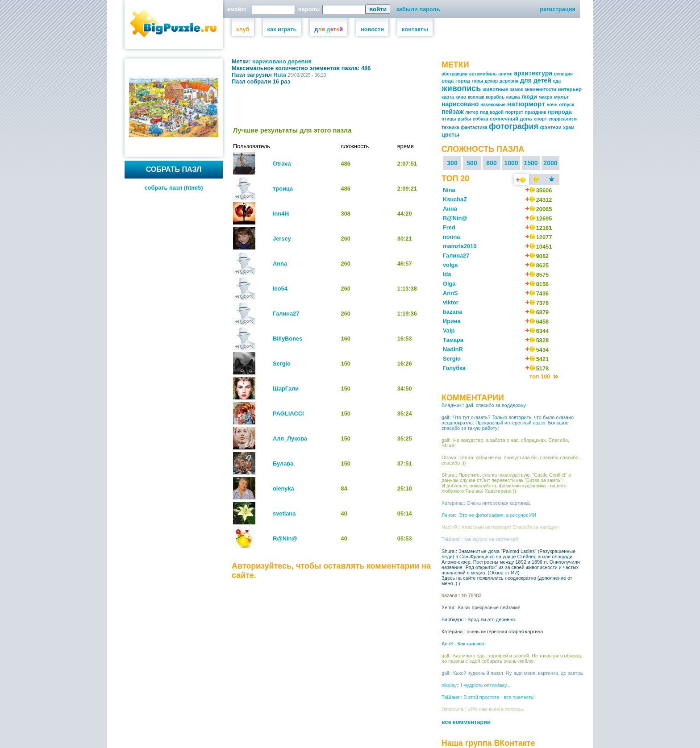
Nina (449, 190)
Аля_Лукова (290, 438)
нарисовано (269, 61)
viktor (451, 302)
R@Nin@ (285, 538)
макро (545, 97)
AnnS (450, 293)
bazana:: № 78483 (462, 595)
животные (496, 89)
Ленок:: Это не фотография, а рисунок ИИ (489, 515)
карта (448, 97)
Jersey (282, 239)
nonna (451, 237)
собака (481, 119)
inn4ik (281, 214)
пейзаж (453, 112)
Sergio (282, 364)
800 (492, 163)
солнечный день (511, 119)
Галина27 (286, 314)
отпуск (566, 105)
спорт (540, 119)
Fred (449, 227)
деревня (299, 61)
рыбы (464, 119)
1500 (531, 163)
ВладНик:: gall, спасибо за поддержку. (484, 405)
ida (447, 274)
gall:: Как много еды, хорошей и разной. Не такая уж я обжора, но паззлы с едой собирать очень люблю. (512, 658)
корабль (495, 97)
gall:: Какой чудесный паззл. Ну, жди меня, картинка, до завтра (512, 673)
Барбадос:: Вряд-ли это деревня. (479, 619)
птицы (449, 119)
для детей (536, 80)
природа (560, 112)
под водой (492, 112)
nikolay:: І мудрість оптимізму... (476, 685)
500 (472, 163)
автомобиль (483, 74)
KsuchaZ (455, 199)
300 (452, 163)
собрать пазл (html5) (174, 188)
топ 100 (541, 376)
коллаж (476, 97)
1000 (511, 163)
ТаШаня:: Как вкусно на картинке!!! (481, 539)
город (463, 81)
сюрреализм (563, 119)
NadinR (453, 349)
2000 (550, 163)
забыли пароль (418, 9)
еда (557, 81)
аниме (505, 74)
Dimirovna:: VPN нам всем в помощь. (483, 709)
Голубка (454, 368)
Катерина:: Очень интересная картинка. (486, 503)
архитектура (533, 73)
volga (450, 265)
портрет (514, 112)
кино (461, 97)
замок (516, 89)
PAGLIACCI (288, 413)
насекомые (493, 105)
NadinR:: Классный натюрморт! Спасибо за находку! (500, 527)
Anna (280, 264)
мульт (562, 97)
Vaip (449, 330)
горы (477, 81)
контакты (415, 29)
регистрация (558, 9)
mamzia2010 (460, 246)
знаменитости (540, 89)
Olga (449, 284)
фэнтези (550, 127)
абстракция (454, 74)
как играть (282, 29)
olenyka (283, 488)
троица (283, 189)
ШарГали (286, 389)
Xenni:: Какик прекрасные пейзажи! (481, 607)
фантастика (474, 127)
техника (450, 127)
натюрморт (526, 104)
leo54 (280, 289)
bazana (452, 312)
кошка (513, 97)
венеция (563, 74)
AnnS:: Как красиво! (464, 644)
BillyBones (287, 339)
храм (569, 127)
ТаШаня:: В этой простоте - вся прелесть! (488, 697)
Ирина (452, 321)
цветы (450, 135)
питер (472, 112)
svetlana (284, 513)
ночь (552, 105)
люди (529, 97)
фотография (514, 126)
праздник (535, 112)
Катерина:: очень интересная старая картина (492, 632)
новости (372, 29)
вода (448, 81)
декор (492, 81)
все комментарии (466, 722)
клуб (243, 29)
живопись (461, 88)
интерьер (570, 89)
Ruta (280, 75)
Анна (450, 209)
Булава (283, 463)
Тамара (453, 340)
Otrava (282, 164)
